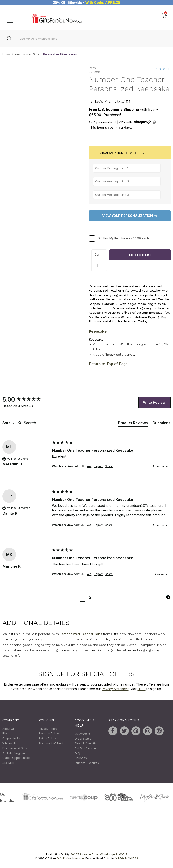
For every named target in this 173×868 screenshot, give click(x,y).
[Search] (35, 423)
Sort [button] (8, 423)
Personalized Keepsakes (60, 54)
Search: (17, 418)
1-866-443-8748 (127, 859)
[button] (83, 598)
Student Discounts (87, 763)
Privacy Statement (115, 689)
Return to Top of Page (108, 364)
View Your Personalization (130, 216)
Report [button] (98, 466)
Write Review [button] (154, 402)
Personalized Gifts (27, 54)
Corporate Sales (13, 738)
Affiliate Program (14, 753)
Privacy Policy (48, 729)
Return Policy (47, 738)
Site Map (8, 763)
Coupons (81, 758)
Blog (6, 734)
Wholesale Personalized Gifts (15, 746)
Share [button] (109, 466)
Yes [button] (89, 466)
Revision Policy (49, 734)
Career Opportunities (16, 758)
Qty (97, 255)
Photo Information (86, 744)
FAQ (77, 753)
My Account (82, 734)
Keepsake (98, 331)
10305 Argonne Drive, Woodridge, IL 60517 (99, 855)
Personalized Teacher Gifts (81, 634)
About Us (9, 729)
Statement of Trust (51, 743)
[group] (26, 400)
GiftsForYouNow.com (71, 859)
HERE (142, 689)
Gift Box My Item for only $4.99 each (123, 238)
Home (7, 54)
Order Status (83, 739)
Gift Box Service (85, 748)
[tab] (133, 424)
